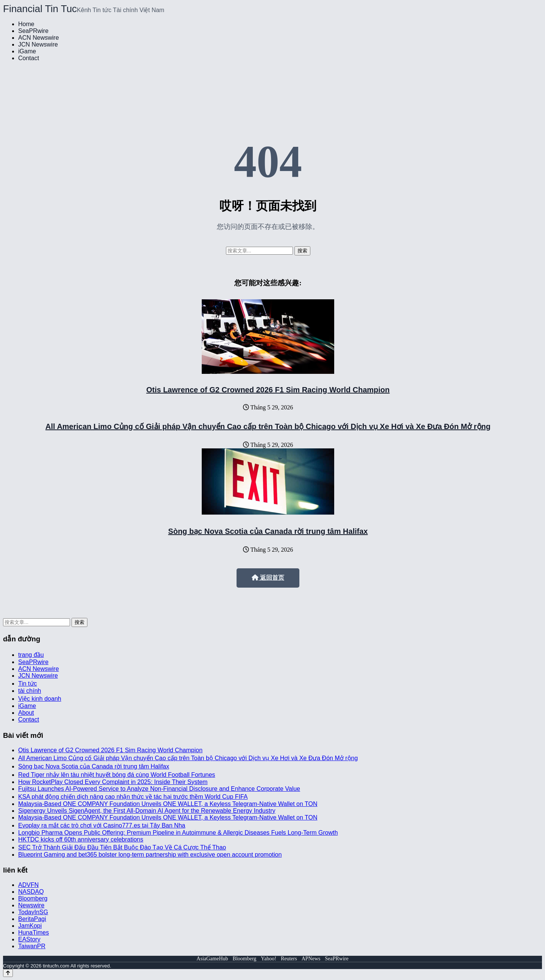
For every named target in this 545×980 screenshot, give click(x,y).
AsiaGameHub (212, 959)
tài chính (30, 691)
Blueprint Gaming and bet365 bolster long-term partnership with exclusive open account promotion (150, 855)
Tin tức (28, 684)
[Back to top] (8, 973)
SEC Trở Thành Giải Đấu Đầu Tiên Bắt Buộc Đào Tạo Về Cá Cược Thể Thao (122, 847)
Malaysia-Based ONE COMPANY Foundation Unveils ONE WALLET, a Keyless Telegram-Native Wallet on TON (168, 804)
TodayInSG (33, 912)
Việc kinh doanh (40, 699)
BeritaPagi (32, 919)
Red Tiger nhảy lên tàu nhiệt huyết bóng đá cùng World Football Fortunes (117, 775)
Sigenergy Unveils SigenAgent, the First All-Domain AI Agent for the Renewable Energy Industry (147, 811)
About (26, 713)
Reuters (289, 959)
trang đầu (31, 655)
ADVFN (28, 885)
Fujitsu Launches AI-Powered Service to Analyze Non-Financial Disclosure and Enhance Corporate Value (159, 789)
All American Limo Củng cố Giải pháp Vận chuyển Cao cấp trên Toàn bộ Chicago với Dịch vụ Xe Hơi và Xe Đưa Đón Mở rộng (268, 426)
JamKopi (30, 926)
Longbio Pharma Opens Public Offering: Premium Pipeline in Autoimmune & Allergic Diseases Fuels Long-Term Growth (178, 833)
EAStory (29, 939)
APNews (311, 959)
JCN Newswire (38, 44)
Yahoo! (269, 959)
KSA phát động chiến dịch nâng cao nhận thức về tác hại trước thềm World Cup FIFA (133, 797)
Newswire (31, 905)
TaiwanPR (32, 946)
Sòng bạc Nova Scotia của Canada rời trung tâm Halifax (268, 531)
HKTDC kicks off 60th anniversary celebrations (81, 839)
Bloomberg (33, 898)
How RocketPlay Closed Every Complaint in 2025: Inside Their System (113, 782)
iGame (27, 51)
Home (26, 24)
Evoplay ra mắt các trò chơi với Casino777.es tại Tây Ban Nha (102, 825)
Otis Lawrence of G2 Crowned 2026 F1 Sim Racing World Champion (268, 390)
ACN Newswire (39, 38)
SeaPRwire (33, 31)
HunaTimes (33, 933)
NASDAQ (31, 892)
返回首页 (268, 578)
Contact (29, 58)
